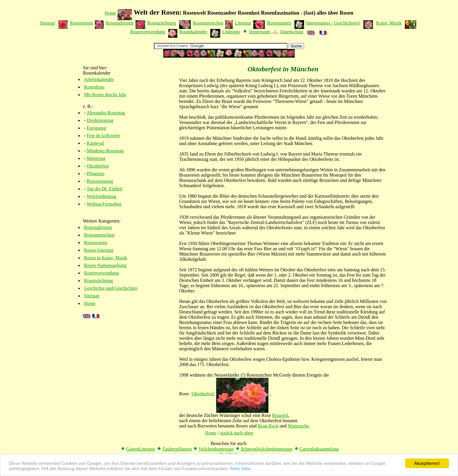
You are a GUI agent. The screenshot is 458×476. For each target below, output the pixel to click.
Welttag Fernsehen (104, 204)
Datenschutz (292, 32)
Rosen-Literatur (99, 250)
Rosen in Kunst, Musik (106, 258)
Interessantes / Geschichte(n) (333, 23)
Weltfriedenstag (102, 196)
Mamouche (298, 426)
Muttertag (96, 158)
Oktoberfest (98, 166)
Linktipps (231, 32)
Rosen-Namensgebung (105, 265)
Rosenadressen (120, 23)
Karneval (95, 143)
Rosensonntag (100, 181)
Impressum (260, 32)
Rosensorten (81, 23)
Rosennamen (279, 23)
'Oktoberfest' (203, 394)
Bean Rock (268, 426)
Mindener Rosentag (105, 151)
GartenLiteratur (140, 449)
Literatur (243, 23)
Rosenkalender (193, 32)
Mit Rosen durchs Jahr (105, 95)
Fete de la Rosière (104, 136)
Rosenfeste (94, 87)
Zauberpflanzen (177, 449)
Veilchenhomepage (216, 449)
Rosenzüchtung (162, 23)
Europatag (96, 128)
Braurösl (280, 415)
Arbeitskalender (99, 79)
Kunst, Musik (389, 23)
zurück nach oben (236, 433)
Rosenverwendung (148, 32)
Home (110, 13)
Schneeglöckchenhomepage (267, 449)
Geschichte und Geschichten (111, 288)
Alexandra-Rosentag (106, 113)
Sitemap (47, 23)
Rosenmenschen (208, 23)
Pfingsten (96, 174)
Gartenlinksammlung (319, 449)
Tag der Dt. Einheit (105, 189)
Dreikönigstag (100, 120)
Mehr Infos (241, 469)
